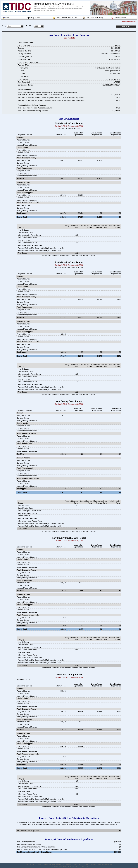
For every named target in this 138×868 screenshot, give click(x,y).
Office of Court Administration (62, 864)
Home (7, 18)
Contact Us (84, 866)
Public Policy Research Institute (85, 864)
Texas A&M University (105, 864)
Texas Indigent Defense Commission (38, 864)
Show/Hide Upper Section (129, 21)
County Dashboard (120, 18)
